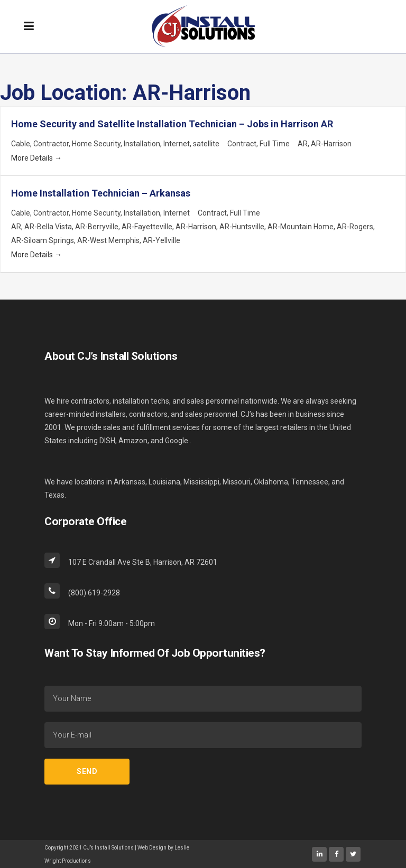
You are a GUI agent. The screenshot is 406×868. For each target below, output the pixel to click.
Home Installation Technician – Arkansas (101, 193)
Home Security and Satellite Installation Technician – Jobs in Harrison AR (172, 124)
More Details (36, 158)
